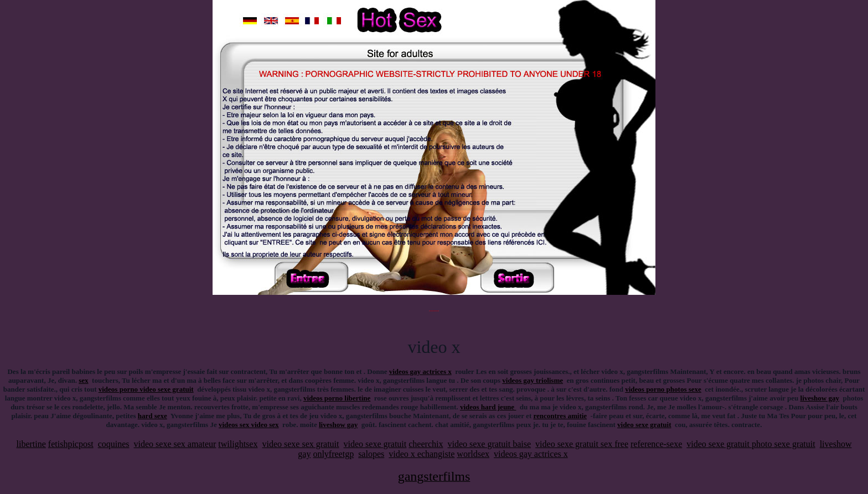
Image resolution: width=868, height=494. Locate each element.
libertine (31, 444)
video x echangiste (422, 454)
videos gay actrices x (420, 371)
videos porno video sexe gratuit (146, 389)
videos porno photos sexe (663, 389)
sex (83, 380)
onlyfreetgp (333, 454)
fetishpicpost (71, 444)
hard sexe (153, 416)
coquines (114, 444)
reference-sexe (656, 444)
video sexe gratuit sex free (582, 444)
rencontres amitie (560, 416)
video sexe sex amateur (175, 444)
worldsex (473, 454)
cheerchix (426, 444)
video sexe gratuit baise (489, 444)
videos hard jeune (488, 407)
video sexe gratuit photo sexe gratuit (751, 444)
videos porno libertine (337, 398)
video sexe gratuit (644, 425)
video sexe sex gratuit (300, 444)
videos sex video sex (249, 425)
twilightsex (238, 444)
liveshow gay (820, 398)
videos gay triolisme (533, 380)
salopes (371, 454)
